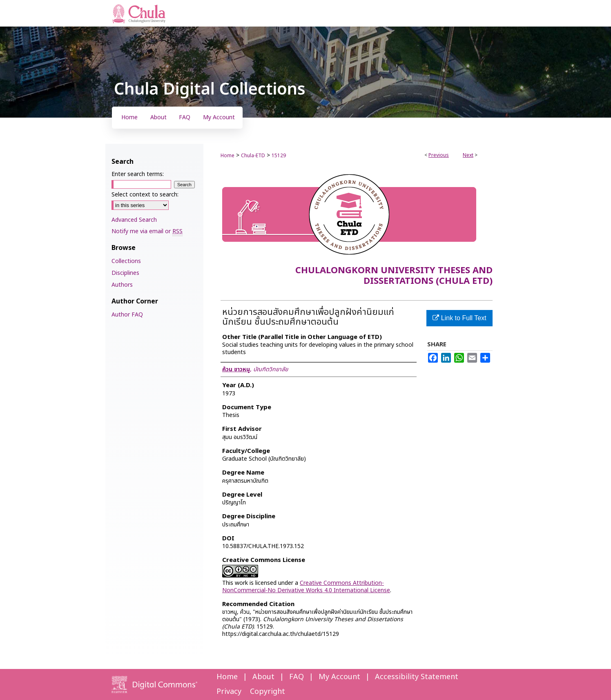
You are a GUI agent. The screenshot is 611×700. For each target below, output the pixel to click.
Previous (439, 155)
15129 (279, 156)
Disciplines (125, 273)
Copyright (268, 692)
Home (227, 156)
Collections (126, 261)
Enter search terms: (138, 174)
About (263, 677)
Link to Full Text (459, 318)
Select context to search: (145, 195)
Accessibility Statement (417, 677)
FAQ (297, 677)
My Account (339, 677)
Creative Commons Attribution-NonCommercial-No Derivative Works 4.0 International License (306, 587)
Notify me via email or (147, 231)
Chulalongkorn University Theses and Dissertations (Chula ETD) (394, 276)
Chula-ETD (253, 156)
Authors (122, 285)
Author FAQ (127, 315)
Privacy (229, 692)
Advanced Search (134, 220)
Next (468, 155)
